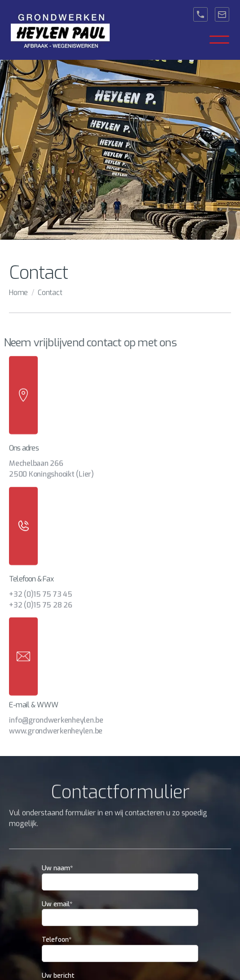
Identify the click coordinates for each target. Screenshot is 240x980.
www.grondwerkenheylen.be (56, 726)
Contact (50, 293)
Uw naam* (57, 868)
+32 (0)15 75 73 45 (41, 589)
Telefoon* (57, 940)
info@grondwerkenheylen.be (56, 715)
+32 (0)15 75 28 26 (41, 600)
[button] (219, 40)
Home (18, 293)
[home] (60, 30)
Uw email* (57, 904)
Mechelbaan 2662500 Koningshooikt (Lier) (51, 464)
